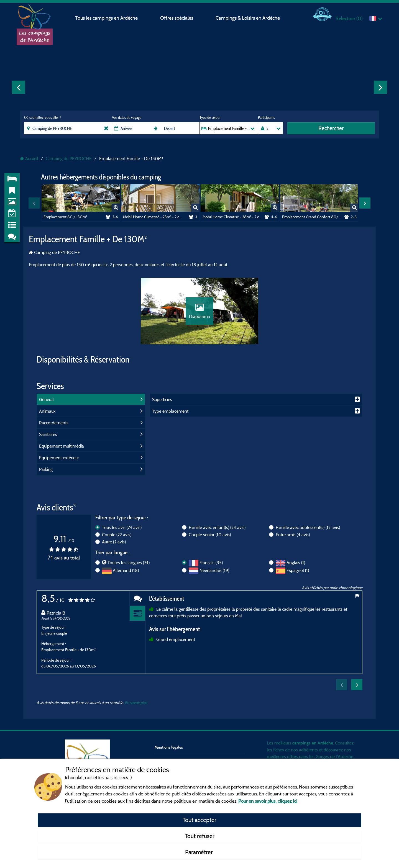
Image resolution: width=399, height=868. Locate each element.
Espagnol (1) (298, 570)
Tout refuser (200, 836)
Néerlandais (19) (214, 570)
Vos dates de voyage (127, 117)
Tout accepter (199, 820)
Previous (19, 87)
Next (380, 87)
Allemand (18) (126, 570)
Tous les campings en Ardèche (106, 18)
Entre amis (293, 535)
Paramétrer (200, 852)
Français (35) (211, 563)
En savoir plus (136, 703)
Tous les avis (122, 527)
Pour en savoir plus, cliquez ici (268, 801)
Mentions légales (169, 747)
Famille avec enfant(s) (217, 527)
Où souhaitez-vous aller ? (43, 117)
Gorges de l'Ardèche (334, 756)
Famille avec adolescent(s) (308, 527)
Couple (117, 535)
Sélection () (349, 18)
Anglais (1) (296, 563)
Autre (114, 542)
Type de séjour (210, 117)
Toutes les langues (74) (129, 563)
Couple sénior (210, 535)
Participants (266, 117)
